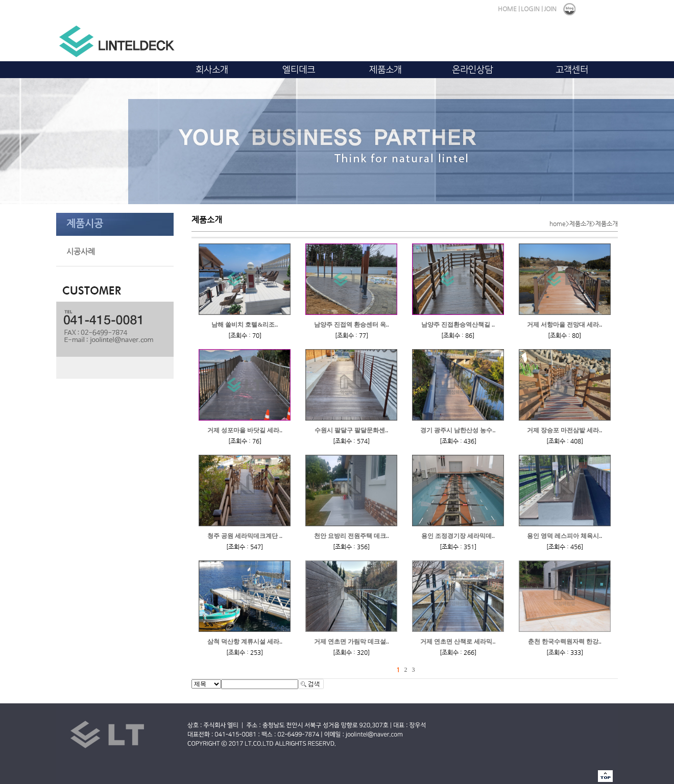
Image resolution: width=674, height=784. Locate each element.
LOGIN (530, 9)
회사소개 (212, 70)
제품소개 (386, 70)
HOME (507, 9)
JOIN (550, 9)
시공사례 (81, 251)
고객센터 (572, 70)
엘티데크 (299, 70)
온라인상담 (472, 70)
